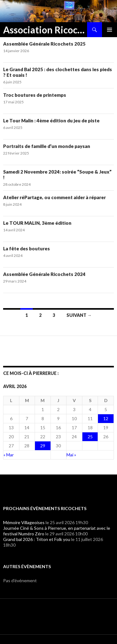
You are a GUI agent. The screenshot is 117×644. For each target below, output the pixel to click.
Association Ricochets (45, 30)
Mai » (71, 455)
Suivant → (79, 315)
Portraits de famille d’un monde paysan (47, 146)
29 (43, 446)
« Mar (9, 455)
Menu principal (110, 30)
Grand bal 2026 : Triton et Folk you (37, 539)
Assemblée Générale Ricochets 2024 (44, 274)
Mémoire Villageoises (24, 522)
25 (90, 437)
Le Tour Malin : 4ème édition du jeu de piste (51, 120)
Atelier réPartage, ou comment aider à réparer (54, 197)
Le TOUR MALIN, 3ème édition (37, 223)
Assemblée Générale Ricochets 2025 (44, 44)
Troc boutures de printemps (35, 95)
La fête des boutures (27, 248)
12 (106, 418)
